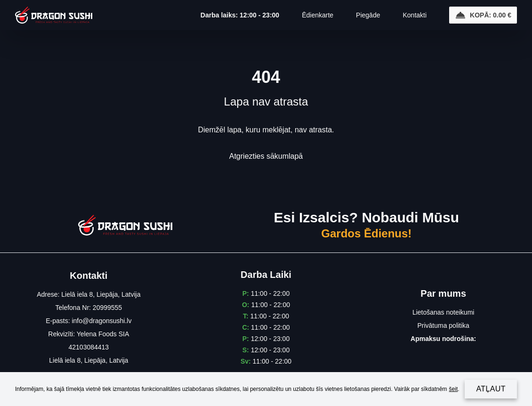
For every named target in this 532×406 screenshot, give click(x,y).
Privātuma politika (443, 325)
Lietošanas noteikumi (443, 312)
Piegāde (368, 15)
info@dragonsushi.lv (101, 321)
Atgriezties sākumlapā (266, 156)
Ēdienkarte (318, 15)
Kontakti (415, 15)
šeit (454, 389)
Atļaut (491, 389)
